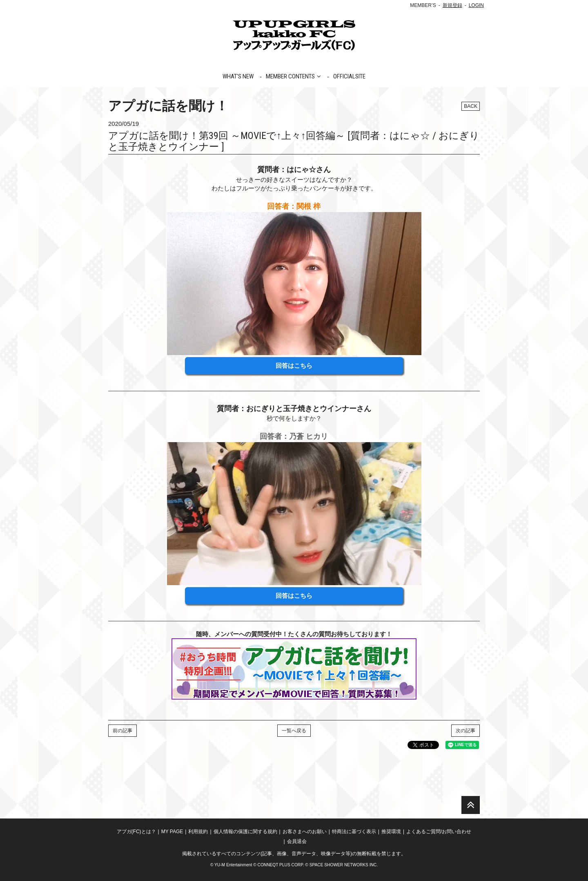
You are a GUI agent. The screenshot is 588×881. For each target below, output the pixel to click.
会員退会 (297, 841)
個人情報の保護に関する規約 (245, 832)
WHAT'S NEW (238, 76)
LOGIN (476, 5)
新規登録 (452, 5)
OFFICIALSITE (349, 76)
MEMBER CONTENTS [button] (293, 76)
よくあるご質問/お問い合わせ (439, 832)
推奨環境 (391, 832)
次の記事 (465, 731)
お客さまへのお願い (305, 832)
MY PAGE (172, 832)
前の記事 (122, 731)
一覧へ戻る (294, 731)
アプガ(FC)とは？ (136, 832)
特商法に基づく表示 (354, 832)
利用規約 (198, 832)
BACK (471, 106)
